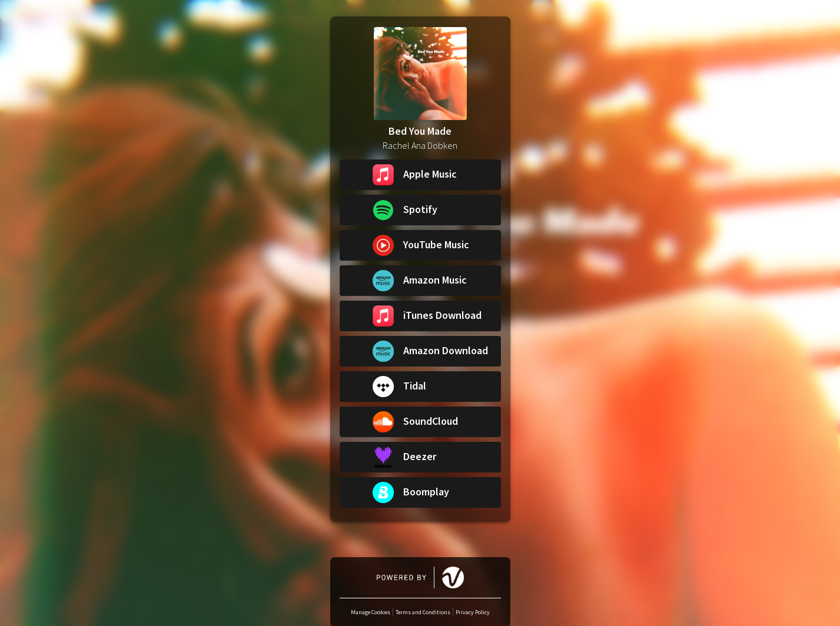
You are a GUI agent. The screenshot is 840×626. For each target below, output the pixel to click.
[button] (420, 175)
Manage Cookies (371, 612)
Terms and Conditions (423, 612)
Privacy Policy (473, 612)
